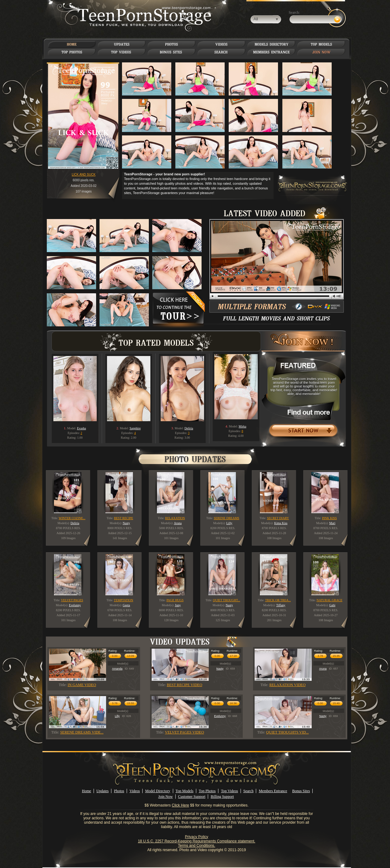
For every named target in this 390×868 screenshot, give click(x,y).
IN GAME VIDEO (82, 685)
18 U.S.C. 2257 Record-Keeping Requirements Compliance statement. (197, 841)
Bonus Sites (301, 791)
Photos (119, 791)
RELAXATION (175, 518)
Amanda (117, 669)
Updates (102, 791)
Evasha (82, 428)
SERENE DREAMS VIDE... (82, 732)
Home (87, 791)
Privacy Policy (197, 837)
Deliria (189, 428)
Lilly (117, 716)
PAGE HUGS (175, 600)
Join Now (165, 797)
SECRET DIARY (278, 518)
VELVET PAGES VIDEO (185, 732)
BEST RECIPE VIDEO (185, 685)
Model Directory (158, 791)
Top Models (185, 791)
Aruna (323, 669)
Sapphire (135, 428)
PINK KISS (329, 518)
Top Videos (229, 791)
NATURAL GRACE (330, 600)
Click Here (180, 805)
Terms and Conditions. (196, 846)
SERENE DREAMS (227, 518)
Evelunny (220, 716)
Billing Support (222, 797)
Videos (135, 791)
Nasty (220, 669)
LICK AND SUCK (84, 175)
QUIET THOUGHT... (226, 600)
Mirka (242, 426)
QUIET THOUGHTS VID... (287, 732)
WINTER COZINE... (72, 518)
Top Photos (207, 791)
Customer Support (192, 797)
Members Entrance (273, 791)
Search (249, 791)
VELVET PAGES (72, 600)
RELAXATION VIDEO (287, 685)
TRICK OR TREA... (278, 600)
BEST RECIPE (123, 518)
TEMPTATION (124, 600)
